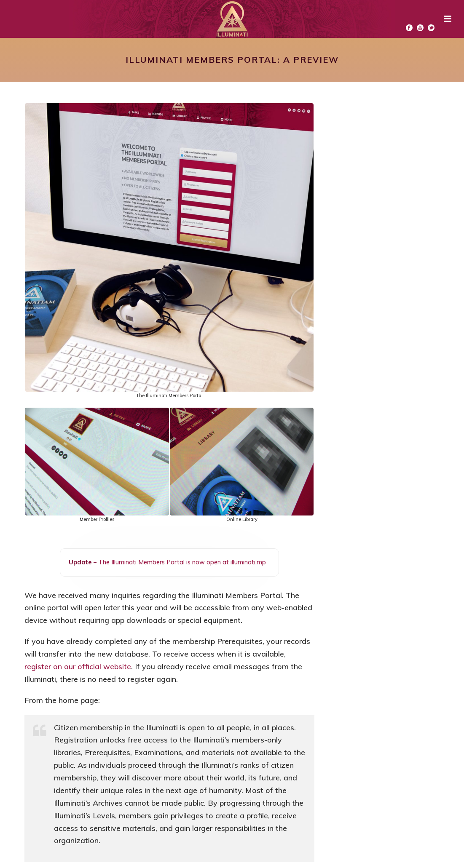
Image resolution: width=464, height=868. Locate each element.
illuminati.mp (248, 562)
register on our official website (78, 666)
